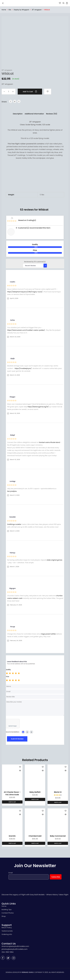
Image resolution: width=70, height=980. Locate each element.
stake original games (54, 560)
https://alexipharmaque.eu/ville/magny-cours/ (25, 292)
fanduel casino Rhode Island (49, 442)
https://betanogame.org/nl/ (38, 407)
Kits (10, 10)
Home (4, 10)
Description (18, 114)
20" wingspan (37, 10)
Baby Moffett (35, 792)
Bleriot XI (58, 792)
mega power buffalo (48, 634)
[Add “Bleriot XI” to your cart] (58, 802)
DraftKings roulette (14, 524)
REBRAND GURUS (28, 972)
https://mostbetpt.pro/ (23, 368)
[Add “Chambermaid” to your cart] (35, 843)
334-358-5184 (7, 952)
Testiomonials (7, 931)
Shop (4, 916)
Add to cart (30, 92)
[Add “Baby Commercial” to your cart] (58, 843)
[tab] (18, 114)
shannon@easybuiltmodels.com (15, 946)
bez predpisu (12, 491)
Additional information (34, 114)
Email (11, 873)
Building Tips (7, 909)
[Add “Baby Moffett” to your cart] (35, 799)
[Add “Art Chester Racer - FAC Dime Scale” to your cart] (12, 802)
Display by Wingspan (21, 10)
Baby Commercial (58, 836)
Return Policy (7, 928)
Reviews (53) (52, 114)
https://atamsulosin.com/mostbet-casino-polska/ (26, 330)
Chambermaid (35, 836)
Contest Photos (8, 913)
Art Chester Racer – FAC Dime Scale (12, 793)
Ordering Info (7, 934)
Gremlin (12, 836)
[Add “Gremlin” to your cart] (12, 843)
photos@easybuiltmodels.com (15, 949)
